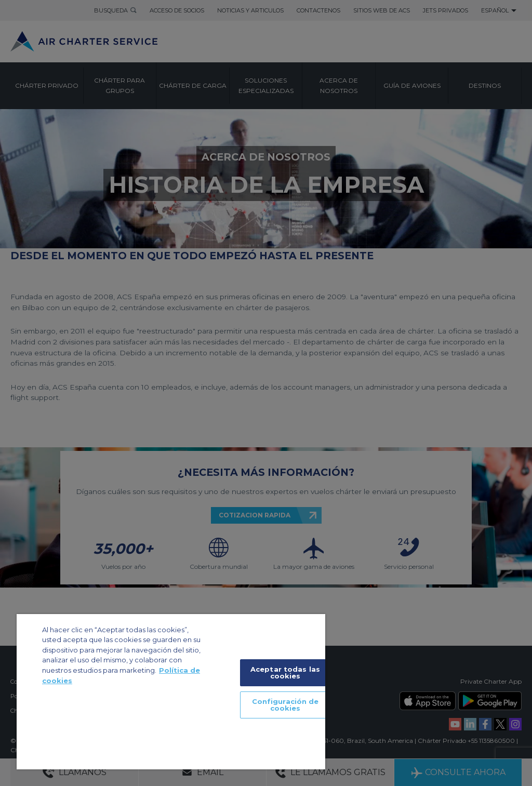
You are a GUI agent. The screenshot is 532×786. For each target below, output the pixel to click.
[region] (171, 692)
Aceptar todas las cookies (285, 672)
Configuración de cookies (285, 705)
